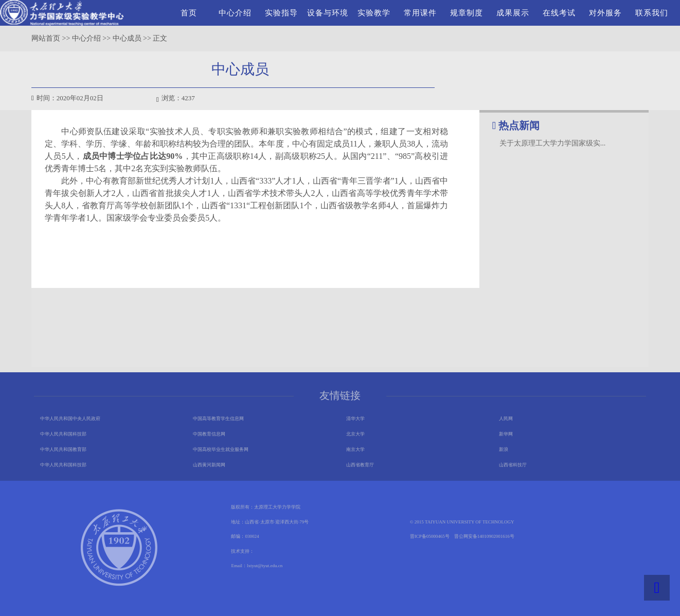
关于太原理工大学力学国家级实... (553, 143)
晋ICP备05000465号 (430, 536)
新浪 (504, 449)
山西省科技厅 (513, 465)
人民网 (506, 419)
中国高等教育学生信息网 (218, 419)
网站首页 (46, 38)
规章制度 (467, 13)
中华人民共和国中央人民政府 (70, 419)
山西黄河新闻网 (209, 465)
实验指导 (281, 13)
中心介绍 (235, 13)
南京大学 (355, 449)
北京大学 (355, 434)
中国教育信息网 (209, 434)
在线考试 (559, 13)
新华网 (506, 434)
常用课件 (420, 13)
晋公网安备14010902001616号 (484, 536)
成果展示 (513, 13)
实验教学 (374, 13)
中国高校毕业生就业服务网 (221, 449)
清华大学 (355, 419)
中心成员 (127, 38)
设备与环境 (328, 13)
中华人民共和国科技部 (63, 434)
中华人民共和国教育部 (63, 449)
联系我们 (652, 13)
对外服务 (605, 13)
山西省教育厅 (360, 465)
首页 (189, 13)
